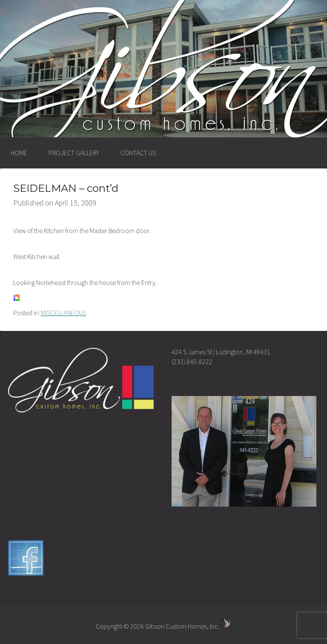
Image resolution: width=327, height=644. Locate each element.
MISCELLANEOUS (63, 313)
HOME (19, 153)
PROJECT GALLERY (74, 153)
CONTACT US (138, 153)
